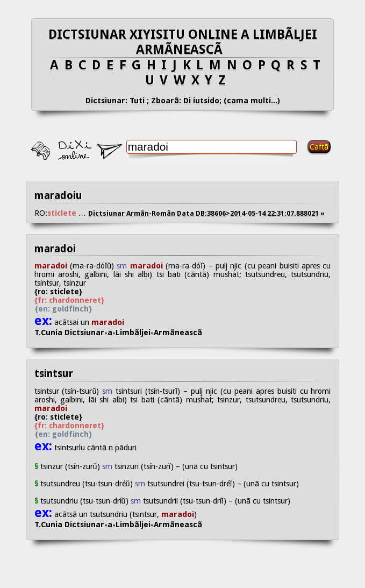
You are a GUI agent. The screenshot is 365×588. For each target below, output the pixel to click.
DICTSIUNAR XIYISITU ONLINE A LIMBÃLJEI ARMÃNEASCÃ (183, 42)
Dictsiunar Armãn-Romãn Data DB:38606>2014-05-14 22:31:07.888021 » (206, 213)
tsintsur (54, 374)
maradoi (55, 249)
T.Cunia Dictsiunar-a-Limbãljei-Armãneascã (127, 332)
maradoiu (58, 196)
